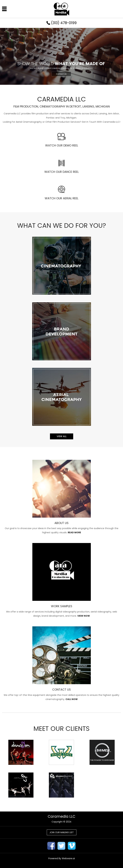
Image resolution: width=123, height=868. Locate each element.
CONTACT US (61, 690)
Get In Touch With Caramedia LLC (101, 122)
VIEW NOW (84, 616)
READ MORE (74, 532)
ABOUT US (61, 523)
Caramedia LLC (61, 816)
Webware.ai (68, 858)
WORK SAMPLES (62, 606)
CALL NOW (72, 699)
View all (62, 436)
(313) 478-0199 (64, 23)
